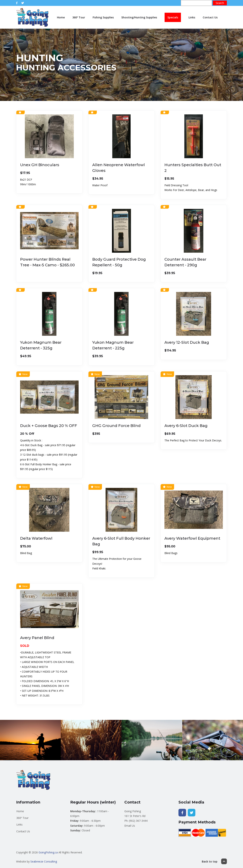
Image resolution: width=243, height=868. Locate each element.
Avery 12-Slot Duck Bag (187, 342)
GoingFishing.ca (48, 852)
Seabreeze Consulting (44, 861)
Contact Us (210, 17)
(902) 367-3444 (138, 821)
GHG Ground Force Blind (116, 426)
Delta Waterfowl (36, 538)
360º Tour (79, 17)
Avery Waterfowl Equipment (192, 538)
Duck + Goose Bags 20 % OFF (49, 426)
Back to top (214, 861)
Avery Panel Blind (37, 638)
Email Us (130, 826)
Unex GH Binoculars (40, 165)
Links (192, 17)
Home (61, 17)
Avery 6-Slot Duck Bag (186, 426)
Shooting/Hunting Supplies (139, 17)
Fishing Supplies (103, 17)
